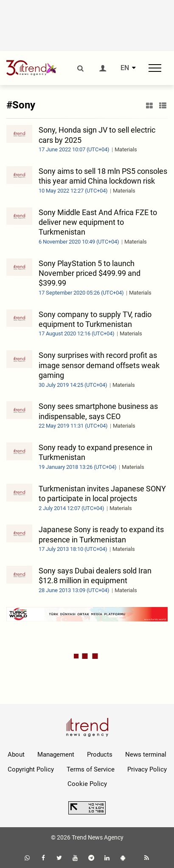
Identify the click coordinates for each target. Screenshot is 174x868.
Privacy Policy (147, 769)
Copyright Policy (31, 769)
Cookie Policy (87, 784)
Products (100, 755)
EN (125, 68)
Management (56, 755)
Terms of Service (91, 769)
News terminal (146, 755)
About (16, 755)
